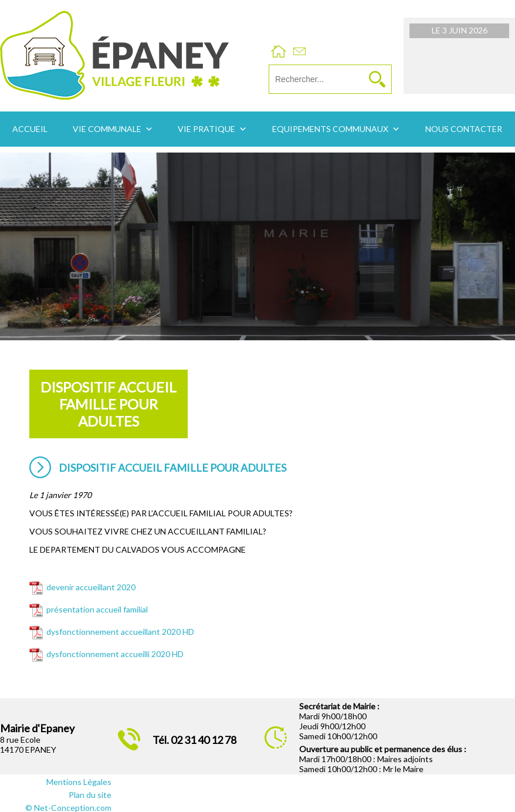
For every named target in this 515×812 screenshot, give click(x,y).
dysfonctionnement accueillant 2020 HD (120, 632)
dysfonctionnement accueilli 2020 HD (115, 654)
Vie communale (107, 129)
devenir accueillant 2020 (91, 587)
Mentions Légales (79, 782)
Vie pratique (206, 129)
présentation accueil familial (97, 609)
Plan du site (90, 795)
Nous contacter (464, 129)
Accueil (30, 129)
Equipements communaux (330, 129)
